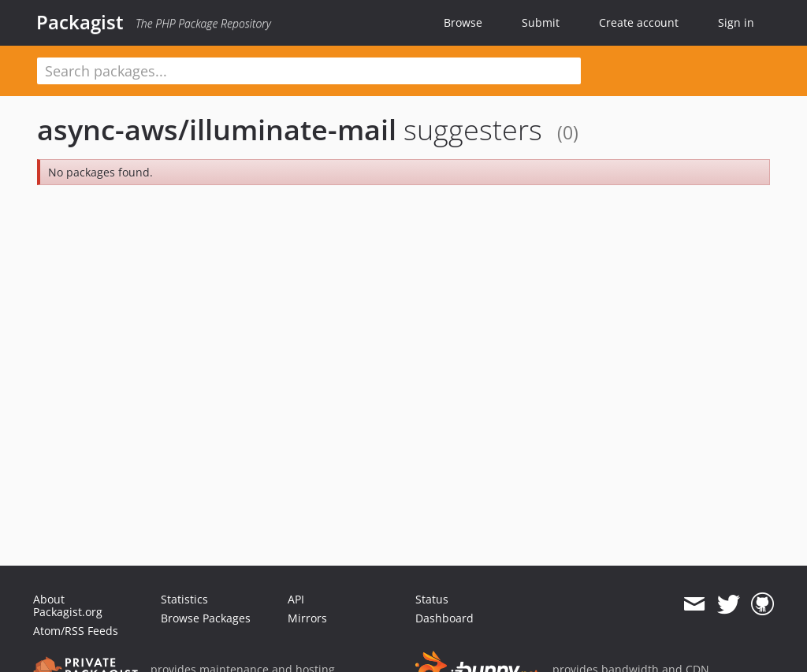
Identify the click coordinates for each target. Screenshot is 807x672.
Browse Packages (206, 618)
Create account (639, 22)
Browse (463, 22)
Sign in (736, 22)
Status (432, 599)
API (296, 599)
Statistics (184, 599)
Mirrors (307, 618)
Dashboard (444, 618)
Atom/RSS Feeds (76, 631)
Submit (541, 22)
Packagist (80, 22)
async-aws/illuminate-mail (217, 130)
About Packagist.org (68, 605)
